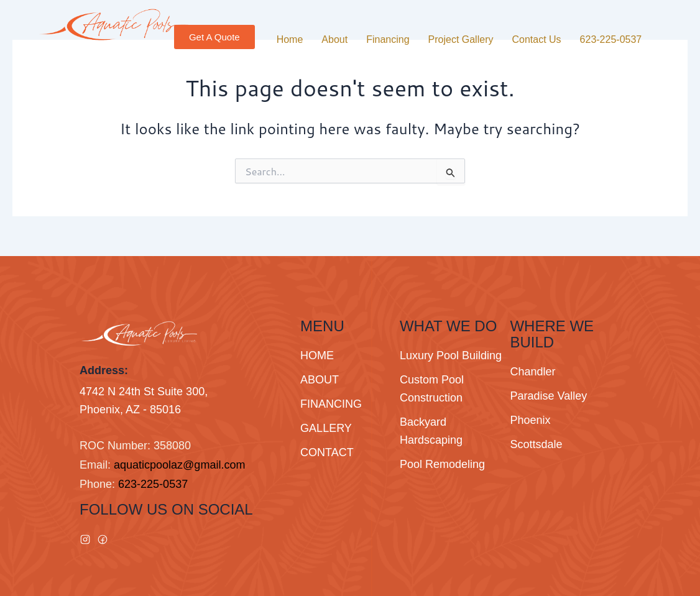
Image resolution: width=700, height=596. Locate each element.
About (334, 39)
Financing (388, 39)
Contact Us (536, 39)
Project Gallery (461, 39)
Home (290, 39)
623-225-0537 (611, 39)
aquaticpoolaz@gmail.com (179, 465)
